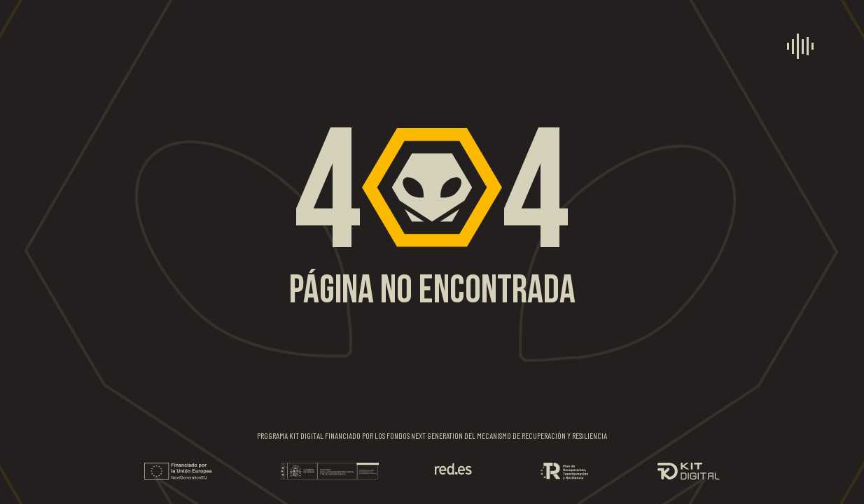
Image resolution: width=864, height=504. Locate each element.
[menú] (800, 46)
